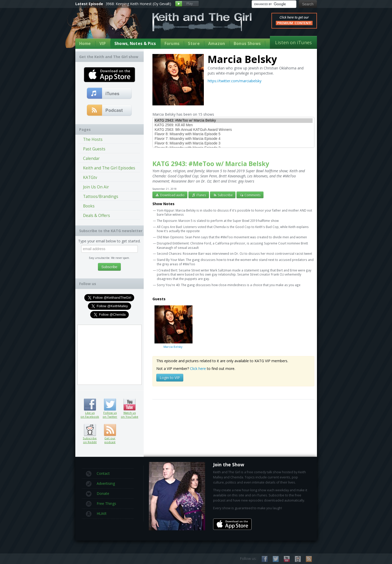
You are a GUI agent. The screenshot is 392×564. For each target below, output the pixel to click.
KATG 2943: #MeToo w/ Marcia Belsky (233, 121)
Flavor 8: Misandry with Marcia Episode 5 (233, 134)
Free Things (101, 504)
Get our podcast (110, 440)
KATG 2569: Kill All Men (233, 125)
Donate (98, 494)
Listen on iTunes (293, 42)
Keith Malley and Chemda (105, 26)
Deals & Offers (97, 216)
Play (187, 4)
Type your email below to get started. (109, 241)
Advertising (100, 484)
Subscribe (223, 195)
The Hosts (93, 139)
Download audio (170, 195)
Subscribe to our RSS (309, 559)
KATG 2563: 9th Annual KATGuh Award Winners (233, 130)
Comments (250, 195)
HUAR (96, 514)
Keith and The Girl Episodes (109, 168)
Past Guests (94, 149)
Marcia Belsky (173, 327)
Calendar (91, 158)
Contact (98, 474)
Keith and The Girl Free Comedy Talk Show (202, 22)
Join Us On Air (96, 187)
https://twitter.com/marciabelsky (235, 81)
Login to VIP (170, 377)
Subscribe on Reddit (90, 430)
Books (89, 206)
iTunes (199, 195)
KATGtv (90, 178)
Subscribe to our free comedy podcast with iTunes (109, 94)
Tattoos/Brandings (101, 197)
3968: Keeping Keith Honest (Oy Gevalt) (138, 4)
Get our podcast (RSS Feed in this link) (109, 111)
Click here (198, 369)
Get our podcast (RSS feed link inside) (110, 430)
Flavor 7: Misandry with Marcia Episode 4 (233, 139)
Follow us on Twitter (110, 405)
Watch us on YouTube (129, 405)
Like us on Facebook (90, 405)
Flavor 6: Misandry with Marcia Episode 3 (233, 143)
